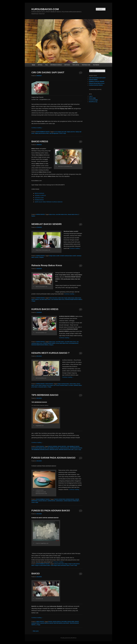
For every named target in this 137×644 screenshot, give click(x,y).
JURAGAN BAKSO (64, 448)
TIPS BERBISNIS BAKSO (45, 395)
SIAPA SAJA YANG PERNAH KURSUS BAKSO (49, 202)
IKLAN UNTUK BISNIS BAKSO (39, 448)
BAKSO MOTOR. (62, 446)
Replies (41, 257)
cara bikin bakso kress (61, 214)
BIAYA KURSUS (39, 193)
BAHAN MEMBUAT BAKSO (43, 132)
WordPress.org (93, 102)
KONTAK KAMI (39, 198)
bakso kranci (71, 298)
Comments (93, 100)
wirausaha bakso (42, 387)
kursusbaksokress (74, 343)
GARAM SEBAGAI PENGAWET (71, 501)
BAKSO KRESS (40, 141)
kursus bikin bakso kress (62, 343)
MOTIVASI (67, 65)
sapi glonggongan (54, 133)
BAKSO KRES (71, 622)
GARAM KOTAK (51, 501)
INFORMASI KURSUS (56, 65)
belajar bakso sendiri (54, 256)
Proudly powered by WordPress (68, 638)
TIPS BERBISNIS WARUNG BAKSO (40, 450)
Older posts (35, 631)
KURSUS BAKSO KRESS (45, 309)
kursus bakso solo (51, 385)
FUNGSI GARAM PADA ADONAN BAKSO (53, 458)
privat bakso (35, 387)
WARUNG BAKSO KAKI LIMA (66, 450)
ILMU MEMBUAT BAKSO (53, 448)
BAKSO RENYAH (45, 623)
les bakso (71, 385)
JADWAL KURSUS (40, 195)
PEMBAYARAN (39, 200)
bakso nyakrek (35, 299)
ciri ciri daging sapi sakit (60, 132)
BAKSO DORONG (53, 446)
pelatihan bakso (78, 385)
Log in (91, 96)
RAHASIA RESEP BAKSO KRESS (73, 299)
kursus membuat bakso (62, 385)
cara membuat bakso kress (58, 299)
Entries (92, 98)
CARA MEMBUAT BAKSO (73, 446)
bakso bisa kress (53, 298)
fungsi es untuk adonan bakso (43, 565)
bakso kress (52, 214)
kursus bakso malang (40, 385)
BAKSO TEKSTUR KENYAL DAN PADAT (59, 623)
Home (33, 65)
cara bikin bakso (60, 342)
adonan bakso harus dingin (61, 564)
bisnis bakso (73, 384)
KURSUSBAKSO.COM (45, 9)
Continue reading (37, 128)
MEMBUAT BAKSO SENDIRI (47, 224)
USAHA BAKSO (49, 384)
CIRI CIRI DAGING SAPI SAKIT (48, 72)
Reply (33, 301)
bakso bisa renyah (63, 298)
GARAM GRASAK (42, 501)
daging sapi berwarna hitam (42, 133)
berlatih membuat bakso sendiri (68, 256)
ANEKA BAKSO (40, 622)
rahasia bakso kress (73, 214)
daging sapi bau (71, 132)
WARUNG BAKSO (54, 450)
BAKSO (36, 574)
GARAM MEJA (60, 501)
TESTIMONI (96, 65)
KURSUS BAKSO (40, 214)
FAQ (46, 65)
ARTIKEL (40, 65)
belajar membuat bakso (63, 384)
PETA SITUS (76, 65)
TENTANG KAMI (86, 65)
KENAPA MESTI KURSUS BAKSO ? (50, 353)
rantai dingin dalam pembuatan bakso (60, 565)
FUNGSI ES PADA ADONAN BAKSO (51, 511)
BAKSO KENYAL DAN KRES (60, 622)
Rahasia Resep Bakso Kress (47, 265)
